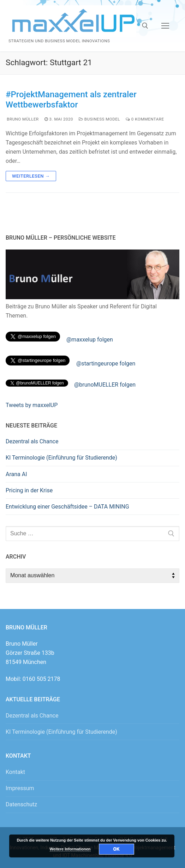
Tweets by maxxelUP (32, 405)
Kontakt (15, 772)
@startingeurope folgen (106, 364)
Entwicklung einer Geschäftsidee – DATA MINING (67, 507)
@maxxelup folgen (90, 340)
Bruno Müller (22, 119)
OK (117, 849)
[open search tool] (145, 26)
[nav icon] (165, 26)
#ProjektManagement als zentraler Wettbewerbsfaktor (71, 100)
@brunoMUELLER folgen (105, 385)
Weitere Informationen (70, 849)
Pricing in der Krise (29, 490)
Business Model (99, 119)
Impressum (20, 788)
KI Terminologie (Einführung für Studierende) (61, 458)
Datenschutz (21, 804)
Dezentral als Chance (32, 441)
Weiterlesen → (31, 176)
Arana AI (16, 474)
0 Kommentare (145, 119)
